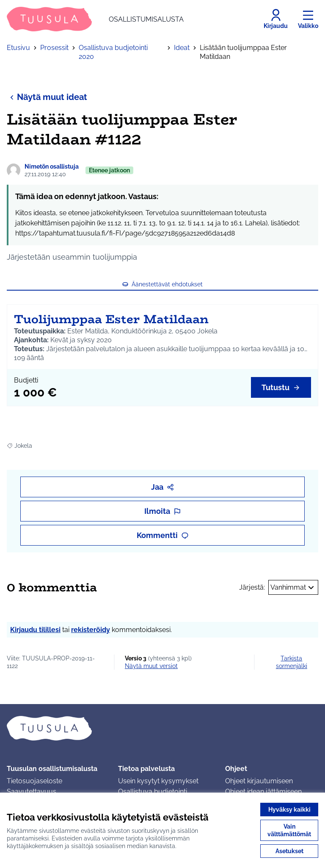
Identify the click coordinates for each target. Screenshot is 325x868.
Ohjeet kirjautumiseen (259, 781)
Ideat (182, 48)
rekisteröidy (91, 630)
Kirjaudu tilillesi (35, 630)
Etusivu (18, 48)
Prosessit (54, 48)
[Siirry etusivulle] (95, 19)
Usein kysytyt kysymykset (158, 781)
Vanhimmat (293, 588)
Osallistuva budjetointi (153, 792)
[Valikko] (308, 19)
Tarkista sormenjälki (292, 662)
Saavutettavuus (32, 792)
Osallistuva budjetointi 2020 (113, 52)
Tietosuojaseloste (34, 781)
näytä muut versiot (151, 666)
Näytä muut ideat (47, 97)
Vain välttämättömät (289, 830)
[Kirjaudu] (276, 19)
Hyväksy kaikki (289, 810)
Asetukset (289, 851)
